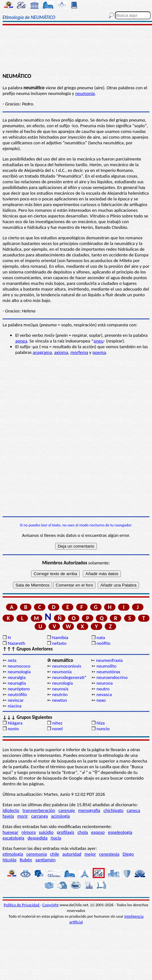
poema (99, 352)
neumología (19, 672)
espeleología (120, 832)
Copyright (50, 905)
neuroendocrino (112, 677)
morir (23, 816)
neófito (103, 643)
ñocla (56, 838)
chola (83, 832)
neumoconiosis (67, 666)
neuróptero (19, 689)
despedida (38, 838)
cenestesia (109, 854)
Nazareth (16, 643)
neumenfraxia (109, 660)
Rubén (26, 860)
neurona (105, 683)
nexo (101, 700)
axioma (61, 352)
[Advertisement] (76, 50)
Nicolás (10, 860)
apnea (21, 341)
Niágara (15, 723)
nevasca (104, 694)
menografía (89, 810)
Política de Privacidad (22, 905)
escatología (13, 838)
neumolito (106, 666)
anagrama (42, 352)
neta (12, 660)
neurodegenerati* (69, 677)
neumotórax (108, 672)
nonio (13, 729)
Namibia (60, 638)
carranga (40, 816)
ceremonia (37, 854)
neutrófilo (17, 694)
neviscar (16, 700)
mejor (90, 854)
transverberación (39, 810)
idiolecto (11, 810)
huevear (10, 832)
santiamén (45, 860)
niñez (57, 723)
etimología (13, 854)
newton (59, 700)
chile (55, 854)
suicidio (46, 832)
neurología (62, 683)
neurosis (60, 689)
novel (57, 729)
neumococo (19, 666)
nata (101, 638)
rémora (29, 832)
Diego (128, 854)
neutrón (60, 694)
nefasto (59, 643)
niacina (14, 706)
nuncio (103, 729)
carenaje (67, 810)
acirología (60, 816)
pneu (99, 341)
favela (8, 816)
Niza (101, 723)
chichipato (113, 810)
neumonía (85, 93)
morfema (79, 352)
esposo (98, 832)
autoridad (72, 854)
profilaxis (66, 832)
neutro (103, 689)
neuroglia (17, 683)
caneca (133, 810)
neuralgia (17, 677)
